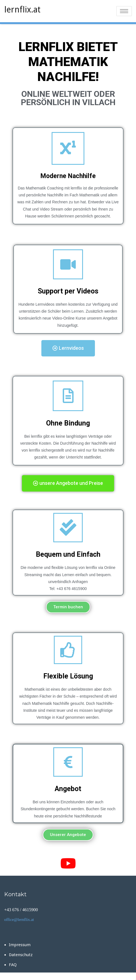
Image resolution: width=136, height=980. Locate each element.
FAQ (13, 965)
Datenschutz (21, 955)
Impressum (20, 945)
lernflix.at (22, 10)
